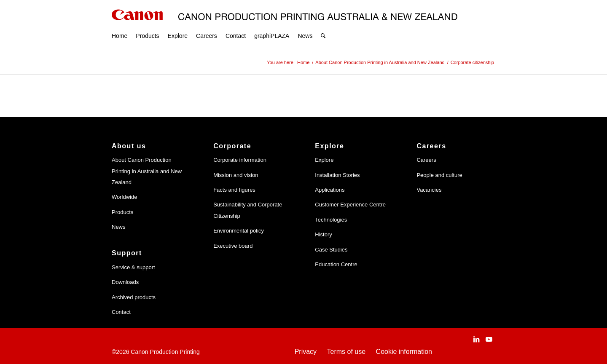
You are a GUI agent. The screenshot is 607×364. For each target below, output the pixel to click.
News (119, 227)
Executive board (233, 246)
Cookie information (404, 352)
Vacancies (429, 190)
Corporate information (240, 160)
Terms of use (346, 352)
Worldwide (124, 197)
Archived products (134, 297)
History (323, 234)
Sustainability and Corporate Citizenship (248, 210)
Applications (330, 190)
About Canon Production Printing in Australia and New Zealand (147, 171)
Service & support (133, 267)
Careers (426, 160)
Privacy (306, 352)
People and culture (439, 175)
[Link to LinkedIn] (476, 339)
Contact (121, 312)
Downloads (125, 282)
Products (122, 212)
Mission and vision (236, 175)
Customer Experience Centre (350, 205)
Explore (324, 160)
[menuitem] (120, 25)
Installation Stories (337, 175)
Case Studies (331, 250)
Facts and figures (234, 190)
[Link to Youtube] (489, 339)
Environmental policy (239, 231)
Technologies (331, 220)
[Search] (323, 25)
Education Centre (336, 264)
